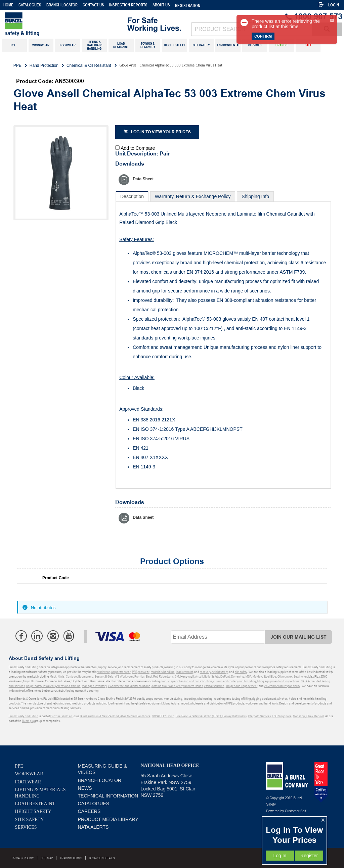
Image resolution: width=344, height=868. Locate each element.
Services (26, 827)
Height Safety (33, 811)
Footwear (28, 782)
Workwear (29, 774)
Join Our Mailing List (298, 637)
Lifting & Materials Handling (40, 793)
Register (309, 856)
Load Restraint (35, 804)
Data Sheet (143, 179)
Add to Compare (138, 148)
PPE (19, 766)
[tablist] (223, 340)
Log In (280, 856)
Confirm (263, 36)
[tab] (132, 196)
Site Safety (30, 819)
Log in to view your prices (161, 132)
